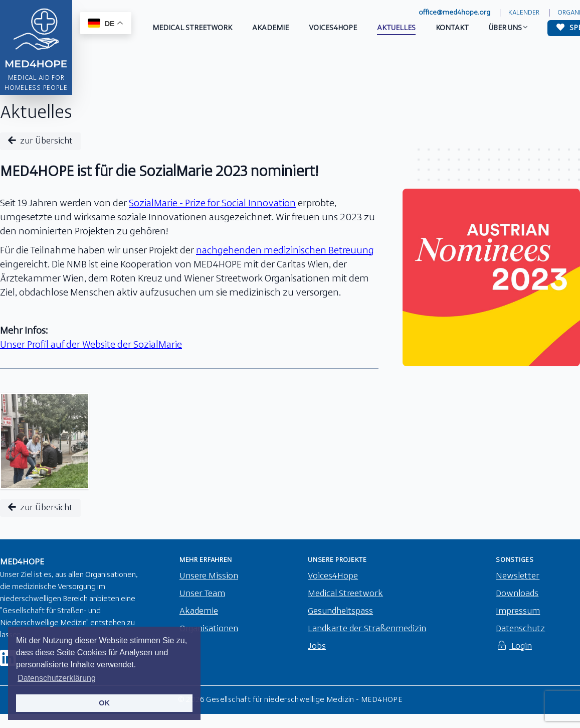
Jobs (317, 646)
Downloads (517, 594)
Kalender (524, 13)
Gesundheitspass (340, 611)
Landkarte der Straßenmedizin (367, 629)
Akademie (199, 611)
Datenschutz (520, 629)
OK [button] (104, 703)
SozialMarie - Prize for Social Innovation (212, 204)
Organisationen (209, 629)
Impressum (518, 611)
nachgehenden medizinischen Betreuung (285, 251)
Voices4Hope (333, 576)
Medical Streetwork (345, 594)
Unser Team (202, 594)
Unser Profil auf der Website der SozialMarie (91, 345)
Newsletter (518, 576)
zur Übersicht (40, 141)
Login (514, 646)
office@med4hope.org (454, 13)
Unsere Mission (209, 576)
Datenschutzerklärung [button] (57, 678)
